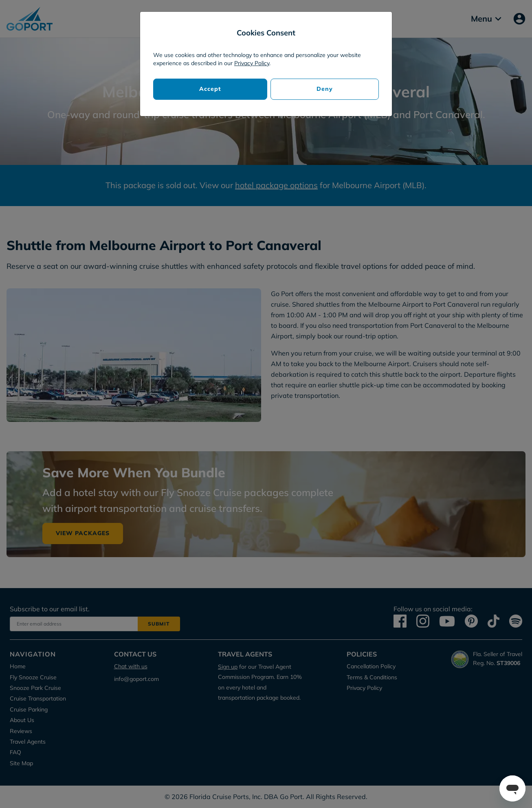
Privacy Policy (252, 63)
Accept (210, 89)
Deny (325, 89)
